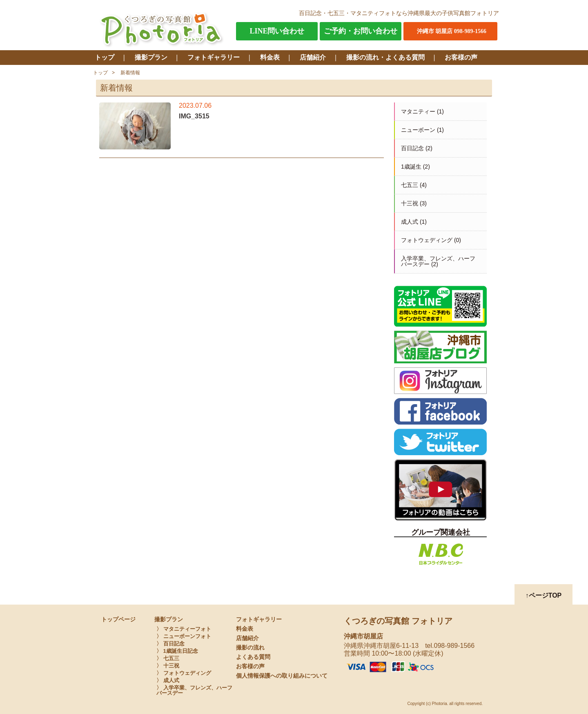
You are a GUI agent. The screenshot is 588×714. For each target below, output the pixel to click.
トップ (105, 57)
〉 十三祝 (168, 666)
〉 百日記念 (170, 644)
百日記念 (412, 148)
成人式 (410, 222)
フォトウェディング (427, 240)
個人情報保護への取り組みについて (282, 676)
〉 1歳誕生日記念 (177, 651)
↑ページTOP (544, 595)
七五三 (410, 185)
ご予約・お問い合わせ (361, 31)
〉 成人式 (168, 680)
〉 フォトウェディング (184, 673)
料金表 (270, 57)
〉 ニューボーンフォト (184, 636)
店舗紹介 (313, 57)
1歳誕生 (411, 167)
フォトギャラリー (214, 57)
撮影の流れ (250, 648)
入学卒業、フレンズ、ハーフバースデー (438, 261)
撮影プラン (151, 57)
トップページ (118, 619)
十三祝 (410, 203)
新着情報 (130, 73)
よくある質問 (253, 657)
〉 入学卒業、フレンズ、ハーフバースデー (194, 690)
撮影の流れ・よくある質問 (385, 57)
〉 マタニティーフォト (184, 629)
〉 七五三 (168, 658)
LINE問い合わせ (277, 31)
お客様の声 (461, 57)
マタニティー (418, 111)
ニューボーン (418, 130)
